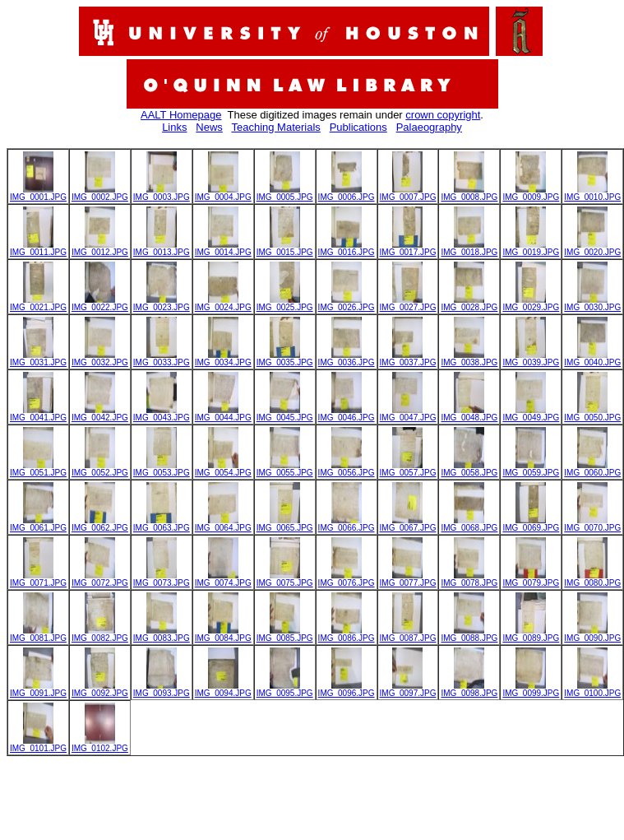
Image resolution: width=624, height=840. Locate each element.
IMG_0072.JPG (100, 579)
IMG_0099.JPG (531, 689)
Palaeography (429, 127)
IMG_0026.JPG (347, 304)
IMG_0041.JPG (38, 414)
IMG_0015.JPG (285, 248)
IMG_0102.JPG (100, 745)
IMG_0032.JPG (100, 359)
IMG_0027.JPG (408, 304)
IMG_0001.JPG (38, 193)
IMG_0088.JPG (469, 634)
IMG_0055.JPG (285, 469)
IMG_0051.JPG (38, 469)
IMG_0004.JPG (223, 193)
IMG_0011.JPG (38, 248)
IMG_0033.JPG (162, 359)
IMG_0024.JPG (223, 304)
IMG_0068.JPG (469, 524)
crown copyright (443, 115)
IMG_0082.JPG (100, 634)
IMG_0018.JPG (469, 248)
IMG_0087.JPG (408, 634)
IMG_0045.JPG (285, 414)
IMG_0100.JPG (592, 689)
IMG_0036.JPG (347, 359)
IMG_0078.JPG (469, 579)
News (209, 127)
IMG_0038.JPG (469, 359)
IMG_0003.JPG (162, 193)
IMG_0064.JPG (223, 524)
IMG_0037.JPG (408, 359)
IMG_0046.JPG (347, 414)
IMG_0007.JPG (408, 193)
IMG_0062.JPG (100, 524)
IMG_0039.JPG (531, 359)
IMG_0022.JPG (100, 304)
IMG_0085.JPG (285, 634)
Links (174, 127)
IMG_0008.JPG (469, 193)
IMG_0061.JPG (38, 524)
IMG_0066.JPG (347, 524)
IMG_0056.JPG (347, 469)
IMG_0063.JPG (162, 524)
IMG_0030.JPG (592, 304)
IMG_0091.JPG (38, 689)
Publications (358, 127)
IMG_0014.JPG (223, 248)
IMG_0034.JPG (223, 359)
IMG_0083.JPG (162, 634)
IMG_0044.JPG (223, 414)
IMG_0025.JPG (285, 304)
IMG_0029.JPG (531, 304)
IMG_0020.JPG (592, 248)
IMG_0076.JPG (347, 579)
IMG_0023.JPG (162, 304)
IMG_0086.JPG (347, 634)
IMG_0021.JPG (38, 304)
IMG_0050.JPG (592, 414)
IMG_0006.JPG (347, 193)
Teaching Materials (275, 127)
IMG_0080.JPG (592, 579)
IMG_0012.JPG (100, 248)
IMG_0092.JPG (100, 689)
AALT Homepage (181, 115)
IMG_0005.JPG (285, 193)
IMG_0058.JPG (469, 469)
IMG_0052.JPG (100, 469)
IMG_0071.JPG (38, 579)
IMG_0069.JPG (531, 524)
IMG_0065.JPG (285, 524)
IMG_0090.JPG (592, 634)
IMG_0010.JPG (592, 193)
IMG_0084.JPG (223, 634)
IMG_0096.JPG (347, 689)
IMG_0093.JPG (162, 689)
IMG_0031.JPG (38, 359)
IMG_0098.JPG (469, 689)
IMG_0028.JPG (469, 304)
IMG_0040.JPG (592, 359)
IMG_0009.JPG (531, 193)
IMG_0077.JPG (408, 579)
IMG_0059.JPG (531, 469)
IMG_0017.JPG (408, 248)
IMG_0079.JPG (531, 579)
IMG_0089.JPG (531, 634)
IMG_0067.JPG (408, 524)
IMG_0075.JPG (285, 579)
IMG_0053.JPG (162, 469)
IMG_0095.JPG (285, 689)
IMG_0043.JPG (162, 414)
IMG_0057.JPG (408, 469)
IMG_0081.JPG (38, 634)
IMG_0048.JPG (469, 414)
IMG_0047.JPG (408, 414)
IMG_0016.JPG (347, 248)
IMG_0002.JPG (100, 193)
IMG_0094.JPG (223, 689)
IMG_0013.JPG (162, 248)
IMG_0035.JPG (285, 359)
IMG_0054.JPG (223, 469)
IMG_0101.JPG (38, 745)
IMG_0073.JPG (162, 579)
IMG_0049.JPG (531, 414)
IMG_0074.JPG (223, 579)
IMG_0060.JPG (592, 469)
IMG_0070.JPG (592, 524)
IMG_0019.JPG (531, 248)
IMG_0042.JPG (100, 414)
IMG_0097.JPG (408, 689)
